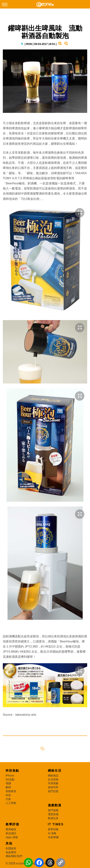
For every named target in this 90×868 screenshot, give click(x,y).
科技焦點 (12, 771)
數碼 (8, 787)
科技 (8, 795)
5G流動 (10, 779)
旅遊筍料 (53, 787)
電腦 (8, 783)
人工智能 (11, 803)
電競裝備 (53, 814)
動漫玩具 (53, 818)
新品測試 (11, 833)
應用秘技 (11, 829)
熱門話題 (53, 791)
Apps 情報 (12, 837)
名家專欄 (53, 837)
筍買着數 (53, 783)
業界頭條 (53, 829)
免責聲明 (11, 852)
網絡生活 (55, 771)
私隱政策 (11, 848)
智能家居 (11, 791)
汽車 (8, 799)
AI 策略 (52, 833)
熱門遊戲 (53, 810)
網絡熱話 (53, 776)
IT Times (56, 824)
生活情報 (53, 779)
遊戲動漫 (55, 805)
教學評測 (12, 824)
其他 (9, 843)
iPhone (10, 776)
